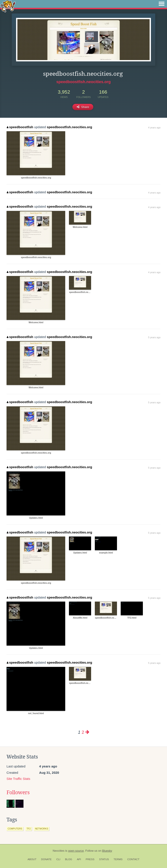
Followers (18, 792)
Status (104, 859)
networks (42, 829)
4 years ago (154, 128)
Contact (133, 859)
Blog (69, 859)
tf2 (29, 829)
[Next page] (87, 732)
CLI (58, 859)
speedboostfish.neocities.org (83, 82)
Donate (46, 859)
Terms (118, 859)
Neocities (58, 851)
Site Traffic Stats (18, 779)
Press (90, 859)
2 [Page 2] (83, 732)
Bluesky (107, 851)
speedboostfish (20, 127)
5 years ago (154, 337)
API (79, 859)
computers (15, 829)
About (32, 859)
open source (76, 851)
